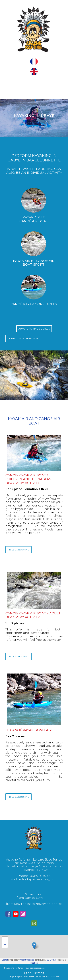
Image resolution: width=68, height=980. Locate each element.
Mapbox (34, 963)
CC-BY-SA (51, 960)
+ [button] (5, 939)
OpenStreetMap (27, 960)
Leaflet (5, 960)
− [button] (5, 945)
